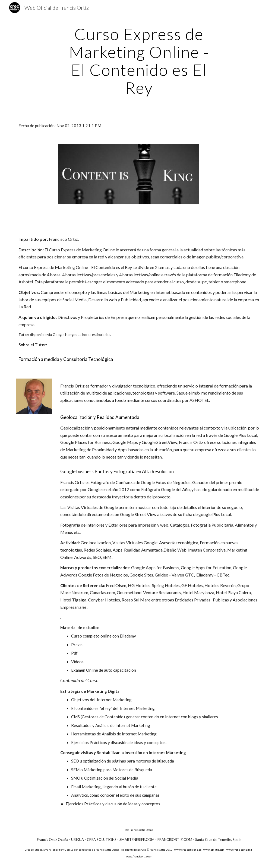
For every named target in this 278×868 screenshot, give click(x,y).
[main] (139, 61)
